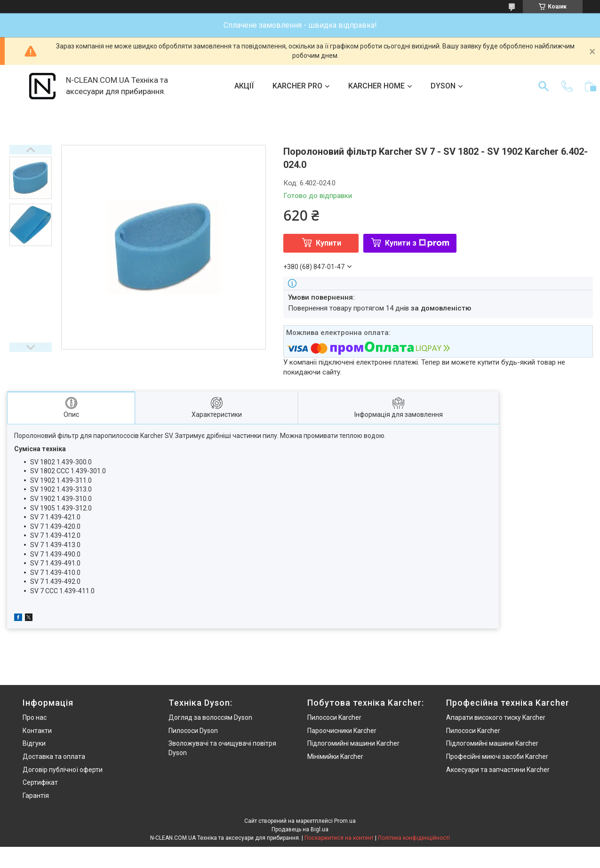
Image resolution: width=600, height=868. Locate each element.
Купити (328, 243)
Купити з (417, 243)
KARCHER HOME (376, 86)
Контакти (37, 731)
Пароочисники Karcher (342, 731)
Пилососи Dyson (193, 731)
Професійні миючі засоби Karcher (497, 757)
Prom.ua (345, 821)
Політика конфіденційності (414, 838)
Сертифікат (40, 782)
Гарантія (36, 796)
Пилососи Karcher (334, 717)
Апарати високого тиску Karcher (496, 717)
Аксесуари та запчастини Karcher (498, 770)
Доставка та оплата (54, 757)
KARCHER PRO (297, 86)
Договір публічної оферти (63, 770)
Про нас (35, 717)
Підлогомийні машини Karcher (353, 743)
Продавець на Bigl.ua (300, 829)
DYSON (443, 86)
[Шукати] (544, 86)
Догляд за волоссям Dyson (210, 717)
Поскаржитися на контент (339, 838)
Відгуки (34, 743)
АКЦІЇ (244, 86)
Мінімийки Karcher (335, 757)
